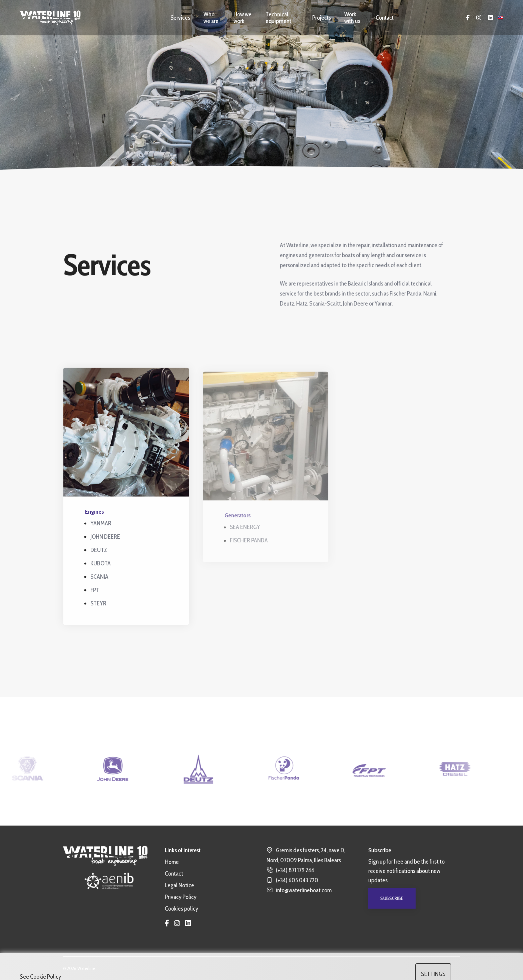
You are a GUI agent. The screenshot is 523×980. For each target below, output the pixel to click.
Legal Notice (179, 885)
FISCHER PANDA (253, 545)
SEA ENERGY (250, 532)
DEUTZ (100, 552)
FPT (97, 592)
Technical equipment (278, 18)
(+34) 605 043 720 (297, 880)
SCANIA (101, 578)
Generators (242, 520)
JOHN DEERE (107, 538)
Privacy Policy (181, 897)
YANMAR (103, 525)
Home (172, 862)
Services (180, 18)
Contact (385, 18)
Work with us (352, 18)
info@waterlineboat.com (304, 890)
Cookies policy (181, 909)
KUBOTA (102, 565)
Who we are (211, 18)
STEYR (100, 605)
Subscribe (392, 898)
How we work (242, 18)
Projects (322, 18)
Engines (96, 513)
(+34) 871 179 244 (295, 870)
